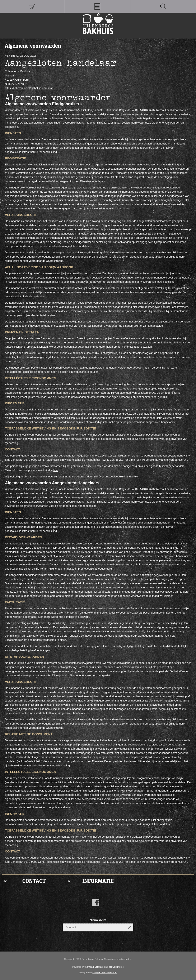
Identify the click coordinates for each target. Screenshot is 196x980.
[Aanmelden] (94, 927)
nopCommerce (116, 967)
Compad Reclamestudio (105, 972)
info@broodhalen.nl (175, 862)
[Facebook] (96, 903)
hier (55, 470)
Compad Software (94, 967)
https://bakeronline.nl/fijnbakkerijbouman (29, 88)
